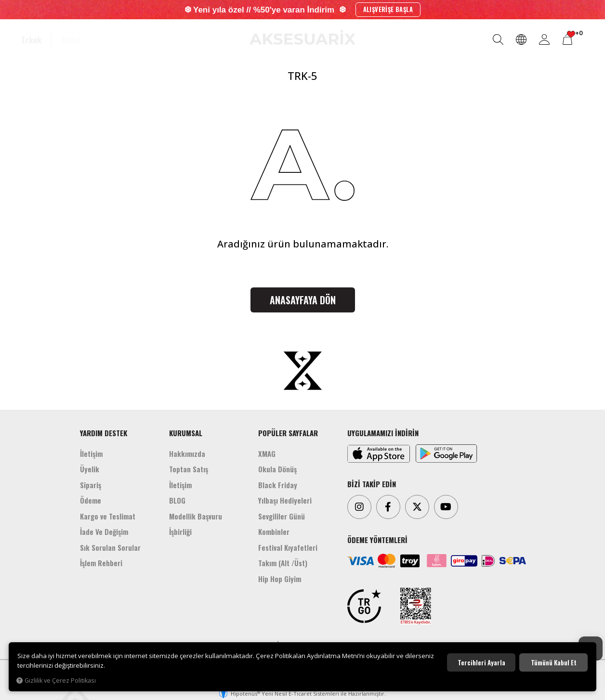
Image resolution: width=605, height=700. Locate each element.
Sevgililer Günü (282, 516)
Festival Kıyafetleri (288, 547)
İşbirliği (180, 531)
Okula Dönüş (277, 469)
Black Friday (278, 485)
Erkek (32, 40)
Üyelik (90, 469)
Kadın (71, 40)
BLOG (177, 500)
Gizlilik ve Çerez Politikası (56, 681)
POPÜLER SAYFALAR (288, 433)
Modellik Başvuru (196, 516)
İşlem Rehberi (101, 563)
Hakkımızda (187, 454)
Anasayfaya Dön (303, 300)
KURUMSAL (186, 433)
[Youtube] (446, 507)
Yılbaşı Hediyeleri (285, 500)
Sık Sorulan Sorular (110, 547)
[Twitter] (417, 507)
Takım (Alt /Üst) (283, 563)
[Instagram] (359, 507)
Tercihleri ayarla (481, 662)
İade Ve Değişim (104, 531)
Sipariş (91, 485)
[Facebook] (388, 507)
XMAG (267, 454)
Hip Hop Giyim (280, 579)
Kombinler (274, 531)
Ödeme (91, 500)
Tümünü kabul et (554, 662)
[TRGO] (364, 606)
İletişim (91, 454)
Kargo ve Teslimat (108, 516)
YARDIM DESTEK (104, 433)
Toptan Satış (189, 469)
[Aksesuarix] (302, 37)
